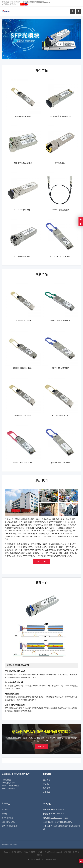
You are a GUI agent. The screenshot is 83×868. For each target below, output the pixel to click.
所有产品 (5, 810)
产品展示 (47, 784)
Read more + (41, 561)
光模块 (4, 814)
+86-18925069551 (13, 2)
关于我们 (5, 4)
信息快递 (47, 788)
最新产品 (42, 274)
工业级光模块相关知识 (15, 671)
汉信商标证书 (51, 859)
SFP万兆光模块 (8, 818)
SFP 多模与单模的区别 (15, 705)
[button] (39, 56)
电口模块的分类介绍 (14, 682)
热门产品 (42, 70)
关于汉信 (47, 780)
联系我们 (14, 4)
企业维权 (47, 792)
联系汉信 (40, 859)
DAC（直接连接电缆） (10, 826)
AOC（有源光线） (9, 822)
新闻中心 (42, 583)
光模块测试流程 (12, 694)
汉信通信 (14, 845)
